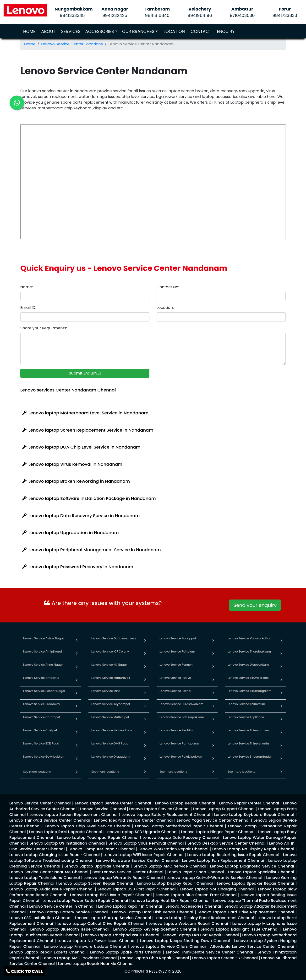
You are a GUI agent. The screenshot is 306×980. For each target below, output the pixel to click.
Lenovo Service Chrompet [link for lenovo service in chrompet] (42, 717)
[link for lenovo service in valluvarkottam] (281, 640)
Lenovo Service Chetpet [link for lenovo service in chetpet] (40, 730)
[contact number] (221, 296)
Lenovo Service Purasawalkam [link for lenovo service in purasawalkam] (181, 704)
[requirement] (153, 349)
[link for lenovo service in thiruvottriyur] (281, 732)
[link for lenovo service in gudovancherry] (145, 640)
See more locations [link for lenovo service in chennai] (37, 772)
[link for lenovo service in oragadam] (145, 758)
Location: (165, 308)
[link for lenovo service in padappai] (213, 640)
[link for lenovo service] (25, 10)
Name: (27, 287)
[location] (221, 317)
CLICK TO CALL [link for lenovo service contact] (24, 971)
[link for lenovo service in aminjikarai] (77, 653)
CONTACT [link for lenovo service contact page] (201, 31)
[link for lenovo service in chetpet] (77, 732)
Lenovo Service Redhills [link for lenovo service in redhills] (176, 730)
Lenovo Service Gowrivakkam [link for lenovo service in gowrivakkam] (44, 757)
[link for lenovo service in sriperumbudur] (281, 758)
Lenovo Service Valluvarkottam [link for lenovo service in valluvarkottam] (250, 638)
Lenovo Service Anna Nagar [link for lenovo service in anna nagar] (43, 665)
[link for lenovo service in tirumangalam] (281, 693)
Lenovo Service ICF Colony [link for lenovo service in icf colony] (110, 651)
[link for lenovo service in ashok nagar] (77, 640)
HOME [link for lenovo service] (30, 31)
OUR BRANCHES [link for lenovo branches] (138, 31)
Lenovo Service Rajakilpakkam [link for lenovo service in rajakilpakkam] (181, 757)
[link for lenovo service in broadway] (77, 706)
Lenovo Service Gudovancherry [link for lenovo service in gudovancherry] (114, 638)
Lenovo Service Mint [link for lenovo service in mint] (106, 691)
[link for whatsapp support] (255, 611)
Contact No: (168, 287)
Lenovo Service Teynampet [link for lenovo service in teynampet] (111, 704)
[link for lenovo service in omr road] (145, 745)
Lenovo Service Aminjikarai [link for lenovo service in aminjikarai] (43, 651)
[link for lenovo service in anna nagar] (77, 667)
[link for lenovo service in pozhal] (213, 693)
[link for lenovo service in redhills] (213, 732)
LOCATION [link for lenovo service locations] (174, 31)
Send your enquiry (255, 605)
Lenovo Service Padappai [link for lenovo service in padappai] (178, 638)
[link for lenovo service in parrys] (213, 680)
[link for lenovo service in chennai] (77, 772)
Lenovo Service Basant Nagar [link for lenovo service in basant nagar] (44, 691)
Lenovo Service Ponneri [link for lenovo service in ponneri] (176, 665)
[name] (85, 296)
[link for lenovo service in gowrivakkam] (77, 758)
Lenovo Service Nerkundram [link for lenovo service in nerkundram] (112, 730)
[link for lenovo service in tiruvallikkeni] (281, 680)
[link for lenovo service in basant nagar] (77, 693)
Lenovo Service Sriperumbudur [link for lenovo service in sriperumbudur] (250, 757)
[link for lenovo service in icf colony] (145, 653)
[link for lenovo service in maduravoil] (145, 680)
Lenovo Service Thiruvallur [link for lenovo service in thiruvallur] (246, 704)
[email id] (85, 317)
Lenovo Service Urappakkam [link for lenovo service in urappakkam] (248, 665)
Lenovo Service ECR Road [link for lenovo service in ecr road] (41, 743)
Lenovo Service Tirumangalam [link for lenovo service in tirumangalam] (250, 691)
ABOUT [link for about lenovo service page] (48, 31)
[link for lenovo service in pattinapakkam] (213, 719)
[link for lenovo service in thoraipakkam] (281, 653)
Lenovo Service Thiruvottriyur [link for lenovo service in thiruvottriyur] (248, 730)
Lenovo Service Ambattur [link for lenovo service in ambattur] (41, 678)
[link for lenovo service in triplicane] (281, 719)
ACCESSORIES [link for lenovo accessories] (100, 31)
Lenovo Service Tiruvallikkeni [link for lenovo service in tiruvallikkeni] (248, 678)
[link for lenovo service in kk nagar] (145, 667)
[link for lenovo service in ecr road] (77, 745)
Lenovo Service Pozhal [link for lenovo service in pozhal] (175, 691)
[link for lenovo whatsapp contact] (17, 103)
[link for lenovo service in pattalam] (213, 653)
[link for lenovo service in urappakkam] (281, 667)
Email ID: (28, 308)
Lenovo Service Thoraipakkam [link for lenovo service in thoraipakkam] (249, 651)
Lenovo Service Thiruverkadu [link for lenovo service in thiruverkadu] (248, 743)
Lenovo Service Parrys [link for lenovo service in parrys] (175, 678)
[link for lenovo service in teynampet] (145, 706)
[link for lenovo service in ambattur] (77, 680)
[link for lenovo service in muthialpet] (145, 719)
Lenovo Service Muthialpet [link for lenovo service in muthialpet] (110, 717)
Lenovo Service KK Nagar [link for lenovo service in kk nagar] (109, 665)
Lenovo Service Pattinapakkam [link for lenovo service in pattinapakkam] (182, 717)
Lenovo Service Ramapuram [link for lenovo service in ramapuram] (180, 743)
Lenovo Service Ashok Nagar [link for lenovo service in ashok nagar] (44, 638)
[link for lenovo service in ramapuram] (213, 745)
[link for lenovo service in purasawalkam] (213, 706)
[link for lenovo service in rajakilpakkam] (213, 758)
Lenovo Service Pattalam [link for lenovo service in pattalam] (177, 651)
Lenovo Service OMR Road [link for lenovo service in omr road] (110, 743)
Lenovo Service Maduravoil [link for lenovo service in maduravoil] (111, 678)
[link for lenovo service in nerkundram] (145, 732)
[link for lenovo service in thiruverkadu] (281, 745)
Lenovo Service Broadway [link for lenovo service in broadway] (42, 704)
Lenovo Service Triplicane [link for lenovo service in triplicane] (246, 717)
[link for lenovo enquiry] (40, 803)
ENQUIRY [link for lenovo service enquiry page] (226, 31)
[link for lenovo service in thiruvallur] (281, 706)
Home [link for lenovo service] (30, 44)
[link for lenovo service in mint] (145, 693)
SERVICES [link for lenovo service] (71, 31)
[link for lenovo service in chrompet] (77, 719)
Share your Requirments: (44, 328)
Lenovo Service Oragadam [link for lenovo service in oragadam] (110, 757)
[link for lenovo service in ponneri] (213, 667)
